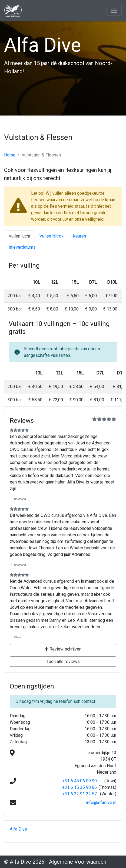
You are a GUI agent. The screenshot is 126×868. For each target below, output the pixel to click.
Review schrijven (63, 649)
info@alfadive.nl (101, 803)
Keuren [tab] (79, 236)
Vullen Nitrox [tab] (52, 236)
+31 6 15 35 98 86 (79, 787)
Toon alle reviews (63, 662)
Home (10, 155)
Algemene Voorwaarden (78, 862)
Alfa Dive (18, 829)
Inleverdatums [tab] (22, 247)
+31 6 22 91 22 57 (79, 794)
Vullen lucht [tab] (19, 236)
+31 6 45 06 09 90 (79, 781)
